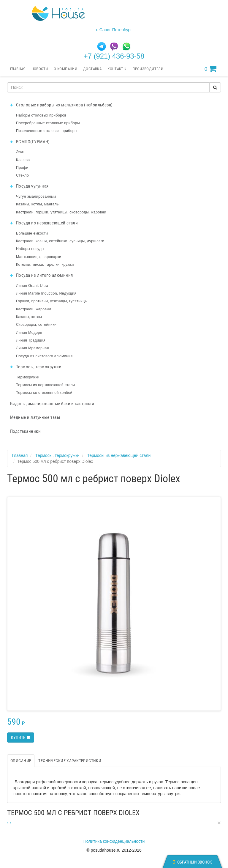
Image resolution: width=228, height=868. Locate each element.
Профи (22, 168)
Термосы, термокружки (36, 367)
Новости (40, 69)
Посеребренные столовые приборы (48, 123)
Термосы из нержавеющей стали (45, 385)
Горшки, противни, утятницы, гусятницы (52, 301)
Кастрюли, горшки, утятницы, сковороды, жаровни (61, 212)
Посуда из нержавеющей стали (44, 223)
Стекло (22, 175)
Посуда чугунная (29, 186)
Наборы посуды (30, 249)
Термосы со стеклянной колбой (44, 393)
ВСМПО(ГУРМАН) (30, 142)
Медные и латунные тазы (35, 417)
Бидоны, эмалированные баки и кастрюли (52, 404)
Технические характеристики (70, 761)
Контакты (117, 69)
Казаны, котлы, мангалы (38, 204)
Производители (148, 69)
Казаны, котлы (29, 317)
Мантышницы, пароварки (39, 257)
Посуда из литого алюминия (41, 275)
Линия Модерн (29, 333)
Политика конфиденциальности (114, 841)
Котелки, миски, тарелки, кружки (45, 265)
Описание (21, 761)
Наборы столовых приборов (41, 115)
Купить (21, 738)
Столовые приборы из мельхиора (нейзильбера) (61, 105)
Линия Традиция (31, 340)
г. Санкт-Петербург (114, 30)
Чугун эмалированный (36, 196)
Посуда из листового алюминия (44, 356)
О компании (65, 69)
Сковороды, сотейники (36, 325)
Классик (23, 160)
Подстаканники (25, 431)
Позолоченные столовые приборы (47, 131)
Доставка (92, 69)
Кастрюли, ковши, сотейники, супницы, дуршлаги (60, 241)
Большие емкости (32, 233)
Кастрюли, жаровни (34, 309)
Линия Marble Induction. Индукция (46, 293)
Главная (18, 69)
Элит (20, 152)
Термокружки (28, 377)
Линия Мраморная (33, 348)
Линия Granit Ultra (32, 286)
